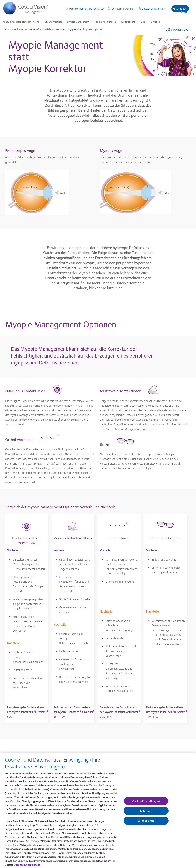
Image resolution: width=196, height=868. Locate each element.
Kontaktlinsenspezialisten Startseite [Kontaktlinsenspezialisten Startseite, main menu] (21, 22)
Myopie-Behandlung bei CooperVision (86, 29)
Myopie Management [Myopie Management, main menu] (78, 22)
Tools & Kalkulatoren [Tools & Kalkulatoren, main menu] (105, 22)
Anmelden (180, 8)
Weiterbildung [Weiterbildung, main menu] (128, 22)
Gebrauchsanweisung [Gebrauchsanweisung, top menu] (122, 8)
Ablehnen (146, 814)
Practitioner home (14, 29)
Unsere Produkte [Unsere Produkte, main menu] (53, 22)
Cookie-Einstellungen (146, 804)
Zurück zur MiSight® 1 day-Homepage (30, 753)
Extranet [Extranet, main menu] (155, 22)
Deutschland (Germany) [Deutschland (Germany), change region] (154, 8)
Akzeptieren (146, 824)
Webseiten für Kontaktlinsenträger (87, 8)
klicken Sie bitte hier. (106, 288)
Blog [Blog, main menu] (143, 22)
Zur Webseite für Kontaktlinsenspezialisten (45, 29)
